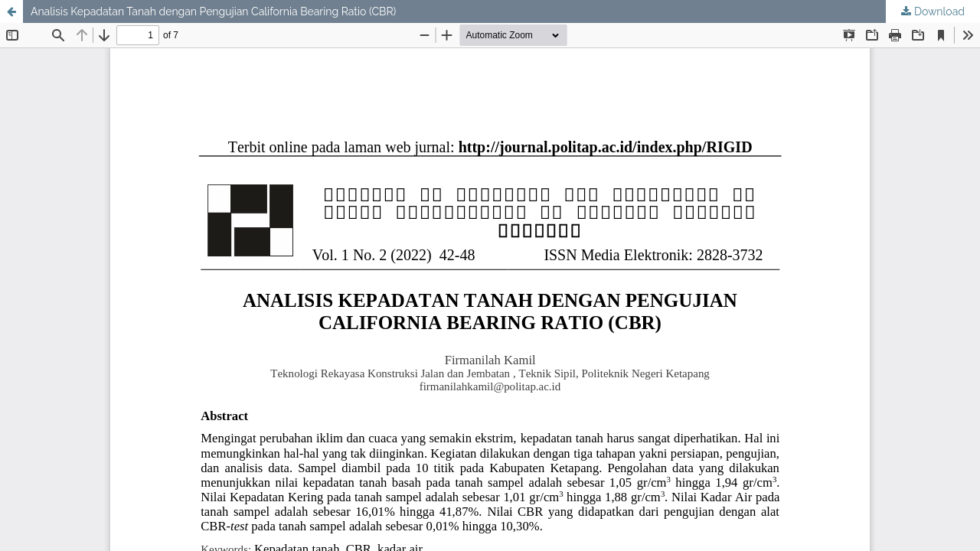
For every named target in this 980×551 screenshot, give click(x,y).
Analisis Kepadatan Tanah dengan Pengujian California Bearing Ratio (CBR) (213, 11)
